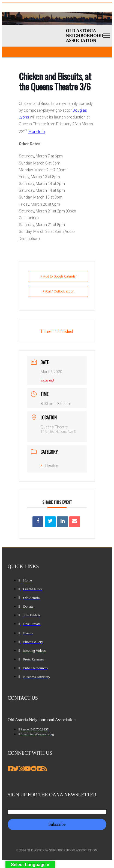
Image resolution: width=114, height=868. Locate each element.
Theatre (49, 465)
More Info (37, 132)
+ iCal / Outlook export (58, 291)
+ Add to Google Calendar (58, 276)
